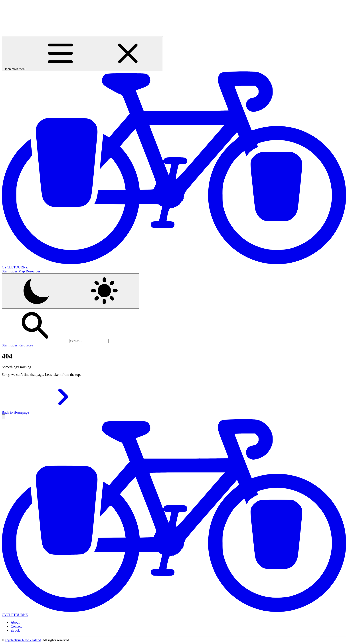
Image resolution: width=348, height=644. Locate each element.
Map (22, 271)
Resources (33, 271)
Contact (16, 626)
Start (5, 271)
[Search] (89, 341)
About (15, 622)
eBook (15, 630)
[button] (4, 417)
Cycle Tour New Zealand (23, 640)
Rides (13, 271)
